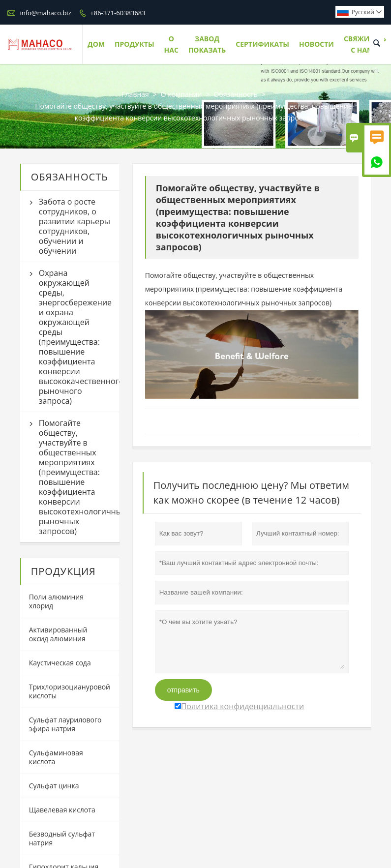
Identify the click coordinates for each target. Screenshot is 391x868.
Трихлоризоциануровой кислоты (70, 691)
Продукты (135, 44)
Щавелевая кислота (62, 810)
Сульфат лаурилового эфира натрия (65, 724)
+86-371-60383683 (118, 13)
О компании (181, 94)
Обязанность (235, 94)
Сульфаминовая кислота (56, 757)
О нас (171, 44)
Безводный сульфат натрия (62, 838)
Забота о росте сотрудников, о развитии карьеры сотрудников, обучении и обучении (75, 226)
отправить (183, 690)
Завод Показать (207, 44)
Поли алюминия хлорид (56, 601)
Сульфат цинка (54, 786)
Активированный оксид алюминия (58, 634)
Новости (316, 44)
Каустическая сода (60, 663)
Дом (96, 44)
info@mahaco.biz (45, 13)
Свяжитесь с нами (365, 44)
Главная (135, 94)
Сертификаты (262, 44)
